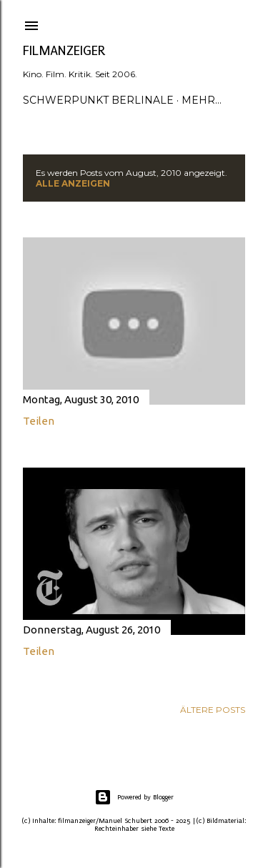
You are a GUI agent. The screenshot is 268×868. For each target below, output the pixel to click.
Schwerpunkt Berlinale (98, 100)
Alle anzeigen (73, 183)
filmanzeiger (64, 51)
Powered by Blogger (134, 797)
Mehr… (202, 100)
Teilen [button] (39, 421)
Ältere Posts (213, 710)
